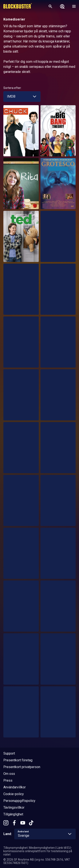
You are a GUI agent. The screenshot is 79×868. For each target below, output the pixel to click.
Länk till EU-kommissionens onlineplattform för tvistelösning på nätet (38, 851)
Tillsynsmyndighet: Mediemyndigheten (29, 848)
